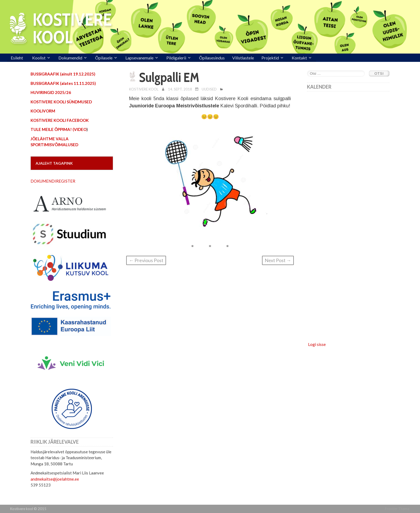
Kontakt (299, 58)
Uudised (209, 89)
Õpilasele (104, 58)
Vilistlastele (243, 58)
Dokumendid (70, 58)
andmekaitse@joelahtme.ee (55, 479)
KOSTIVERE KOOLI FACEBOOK (60, 120)
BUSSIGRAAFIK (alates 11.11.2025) (63, 83)
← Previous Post (146, 260)
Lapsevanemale (139, 58)
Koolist (39, 58)
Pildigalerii (176, 58)
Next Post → (278, 260)
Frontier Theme (397, 509)
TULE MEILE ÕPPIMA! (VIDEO (59, 129)
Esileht (17, 58)
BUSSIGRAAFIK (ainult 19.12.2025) (63, 74)
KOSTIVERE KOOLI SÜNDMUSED (61, 102)
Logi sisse (317, 344)
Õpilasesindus (212, 58)
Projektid (270, 58)
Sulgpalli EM (169, 77)
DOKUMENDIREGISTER (53, 181)
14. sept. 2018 (180, 89)
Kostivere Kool (144, 89)
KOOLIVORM (43, 111)
